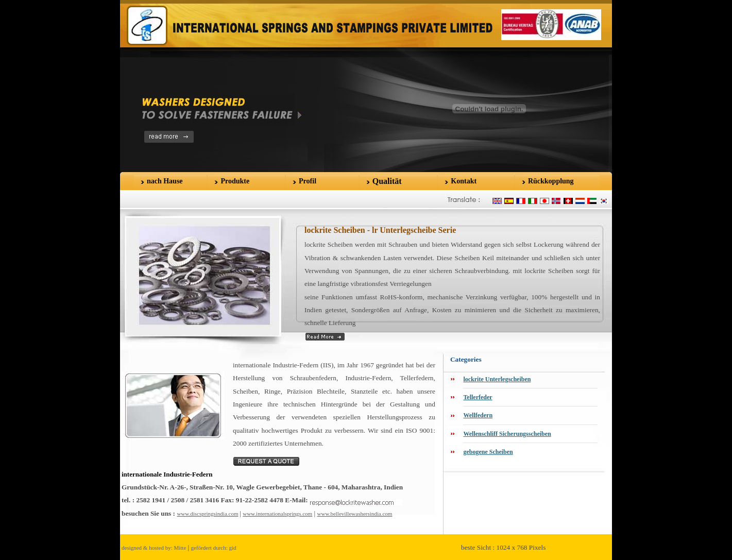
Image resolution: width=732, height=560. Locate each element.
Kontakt (464, 181)
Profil (308, 181)
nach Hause (165, 181)
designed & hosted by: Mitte (154, 548)
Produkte (235, 181)
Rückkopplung (551, 181)
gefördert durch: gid (214, 548)
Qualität (387, 181)
